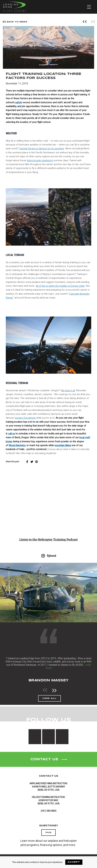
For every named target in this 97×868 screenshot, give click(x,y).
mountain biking (63, 445)
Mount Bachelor (17, 445)
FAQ (49, 832)
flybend (48, 556)
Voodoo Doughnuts (25, 418)
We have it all (68, 390)
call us (12, 434)
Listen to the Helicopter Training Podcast (49, 540)
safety (19, 102)
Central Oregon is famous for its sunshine (42, 149)
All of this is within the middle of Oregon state (60, 286)
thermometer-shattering (40, 160)
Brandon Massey (49, 680)
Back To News (15, 22)
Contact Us (48, 759)
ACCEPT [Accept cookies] (74, 862)
